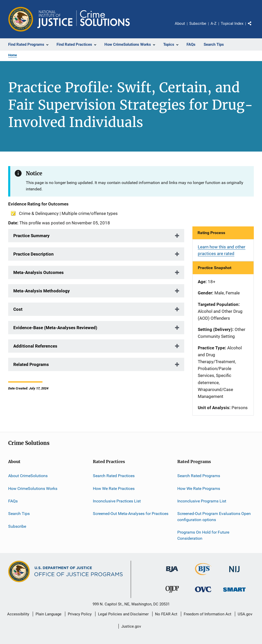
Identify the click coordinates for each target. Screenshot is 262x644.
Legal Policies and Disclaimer (123, 614)
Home (13, 55)
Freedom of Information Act (208, 614)
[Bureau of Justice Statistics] (203, 576)
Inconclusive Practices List (117, 501)
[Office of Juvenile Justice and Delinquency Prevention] (172, 594)
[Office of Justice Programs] (21, 19)
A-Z (214, 24)
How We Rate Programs (199, 488)
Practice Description (34, 254)
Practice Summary (31, 236)
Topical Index (232, 24)
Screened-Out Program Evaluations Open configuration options (214, 517)
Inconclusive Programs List (202, 501)
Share (254, 27)
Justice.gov (131, 626)
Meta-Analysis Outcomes (39, 272)
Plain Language (48, 614)
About (180, 24)
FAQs (13, 501)
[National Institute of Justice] (234, 573)
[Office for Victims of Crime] (203, 593)
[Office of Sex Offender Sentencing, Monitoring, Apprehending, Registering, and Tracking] (234, 593)
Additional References (35, 346)
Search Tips (19, 514)
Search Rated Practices (114, 476)
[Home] (84, 19)
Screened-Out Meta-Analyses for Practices (131, 514)
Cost (18, 309)
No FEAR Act (166, 614)
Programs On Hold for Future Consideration (203, 535)
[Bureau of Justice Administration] (172, 573)
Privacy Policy (80, 614)
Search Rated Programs (199, 476)
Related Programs (31, 364)
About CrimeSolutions (28, 476)
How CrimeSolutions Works (33, 488)
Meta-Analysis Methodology (42, 291)
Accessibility (18, 614)
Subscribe (198, 24)
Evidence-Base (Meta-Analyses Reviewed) (55, 328)
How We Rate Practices (114, 488)
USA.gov (245, 614)
